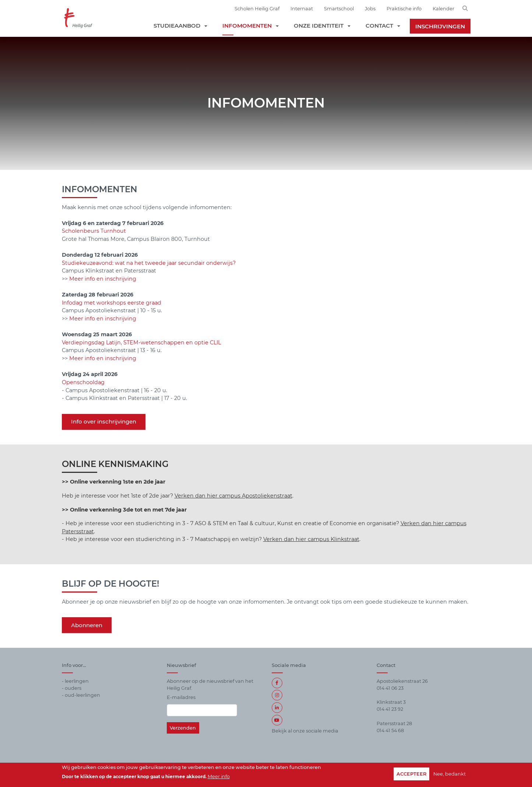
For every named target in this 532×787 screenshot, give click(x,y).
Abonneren (87, 625)
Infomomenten (247, 26)
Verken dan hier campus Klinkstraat (311, 539)
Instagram (277, 695)
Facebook (277, 683)
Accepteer (411, 774)
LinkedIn (277, 708)
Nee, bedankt (450, 774)
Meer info (219, 777)
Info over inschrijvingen (104, 421)
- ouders (72, 688)
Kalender (443, 8)
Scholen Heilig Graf (257, 8)
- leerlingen (75, 681)
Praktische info (404, 8)
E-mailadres (181, 697)
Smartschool (339, 8)
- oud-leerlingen (81, 695)
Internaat (302, 8)
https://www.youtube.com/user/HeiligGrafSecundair (277, 720)
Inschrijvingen (440, 26)
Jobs (370, 8)
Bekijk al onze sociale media (305, 731)
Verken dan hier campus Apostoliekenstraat (233, 496)
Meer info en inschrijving (103, 279)
